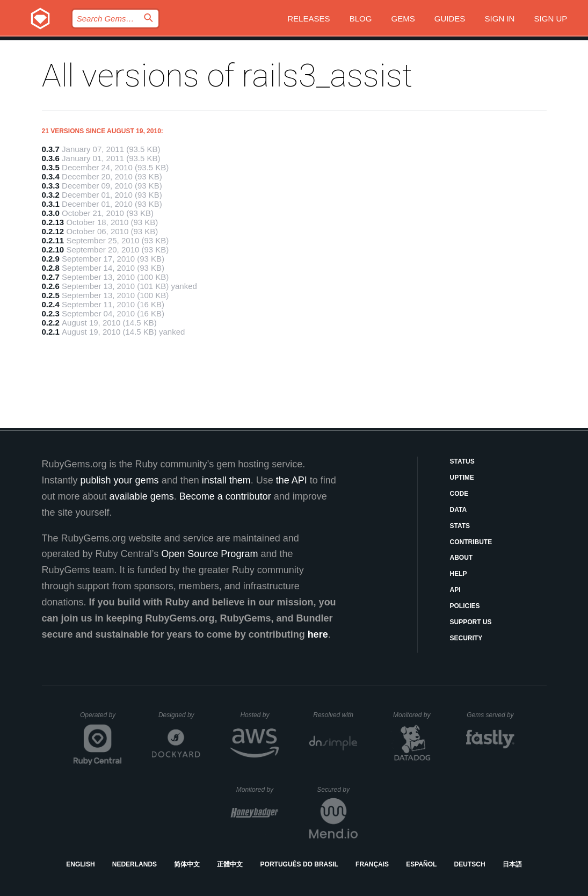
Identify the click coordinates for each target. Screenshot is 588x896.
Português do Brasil (299, 864)
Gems (403, 19)
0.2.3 (51, 313)
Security (466, 638)
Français (372, 864)
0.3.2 (51, 195)
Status (462, 461)
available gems (142, 496)
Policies (465, 606)
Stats (460, 526)
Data (459, 510)
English (80, 864)
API (455, 590)
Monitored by (415, 715)
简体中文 (187, 864)
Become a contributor (225, 496)
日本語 (512, 864)
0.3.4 (51, 176)
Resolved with (335, 715)
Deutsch (470, 864)
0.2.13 (53, 222)
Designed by (179, 715)
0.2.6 (51, 286)
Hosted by (259, 715)
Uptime (462, 478)
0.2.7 (51, 277)
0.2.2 (51, 323)
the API (292, 480)
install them (226, 480)
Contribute (471, 542)
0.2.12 (53, 231)
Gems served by (491, 715)
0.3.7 (51, 149)
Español (421, 864)
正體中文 (230, 864)
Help (459, 574)
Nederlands (135, 864)
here (318, 634)
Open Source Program (209, 554)
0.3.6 (51, 158)
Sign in (500, 19)
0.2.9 (51, 259)
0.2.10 (53, 250)
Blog (361, 19)
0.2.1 (51, 332)
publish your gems (120, 480)
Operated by (101, 719)
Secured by (337, 790)
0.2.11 (53, 240)
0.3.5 (51, 167)
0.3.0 (51, 213)
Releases (308, 19)
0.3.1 (51, 204)
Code (459, 494)
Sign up (551, 19)
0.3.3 (51, 186)
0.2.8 (51, 268)
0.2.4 (51, 304)
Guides (450, 19)
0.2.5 (51, 295)
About (462, 558)
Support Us (471, 622)
